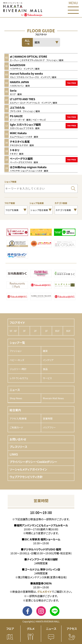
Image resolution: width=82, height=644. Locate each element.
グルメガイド (44, 592)
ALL (27, 42)
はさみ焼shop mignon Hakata (28, 167)
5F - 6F (13, 331)
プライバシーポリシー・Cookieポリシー (33, 462)
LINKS (14, 454)
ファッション (16, 351)
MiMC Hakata (18, 133)
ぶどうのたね (17, 107)
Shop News (16, 398)
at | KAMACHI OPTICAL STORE (29, 56)
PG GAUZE (16, 116)
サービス (47, 378)
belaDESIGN (18, 65)
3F (24, 331)
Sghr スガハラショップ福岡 (25, 124)
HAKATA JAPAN (19, 82)
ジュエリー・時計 (18, 369)
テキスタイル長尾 (20, 141)
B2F (68, 331)
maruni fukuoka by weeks (26, 73)
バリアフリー (49, 427)
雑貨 (45, 351)
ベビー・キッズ (17, 360)
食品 (45, 369)
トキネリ (15, 150)
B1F (57, 331)
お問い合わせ (18, 439)
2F (35, 331)
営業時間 (48, 418)
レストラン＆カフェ (19, 378)
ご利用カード (16, 427)
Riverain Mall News (53, 398)
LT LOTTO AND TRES (23, 99)
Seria (13, 90)
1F (46, 331)
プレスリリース (18, 447)
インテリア (48, 360)
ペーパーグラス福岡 (21, 158)
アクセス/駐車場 (18, 418)
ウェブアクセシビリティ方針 (26, 477)
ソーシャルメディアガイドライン (28, 469)
